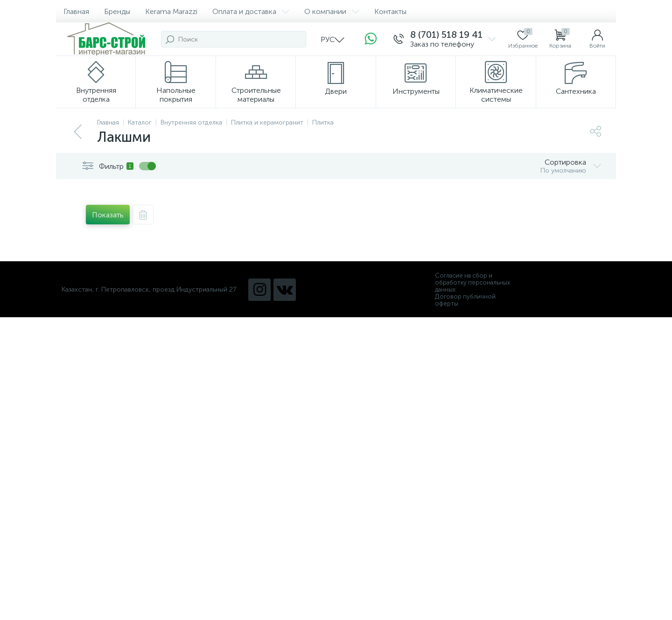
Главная (76, 11)
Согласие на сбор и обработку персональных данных (472, 282)
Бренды (117, 11)
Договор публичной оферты (465, 300)
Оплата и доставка (251, 11)
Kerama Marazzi (171, 11)
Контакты (390, 11)
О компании (332, 11)
